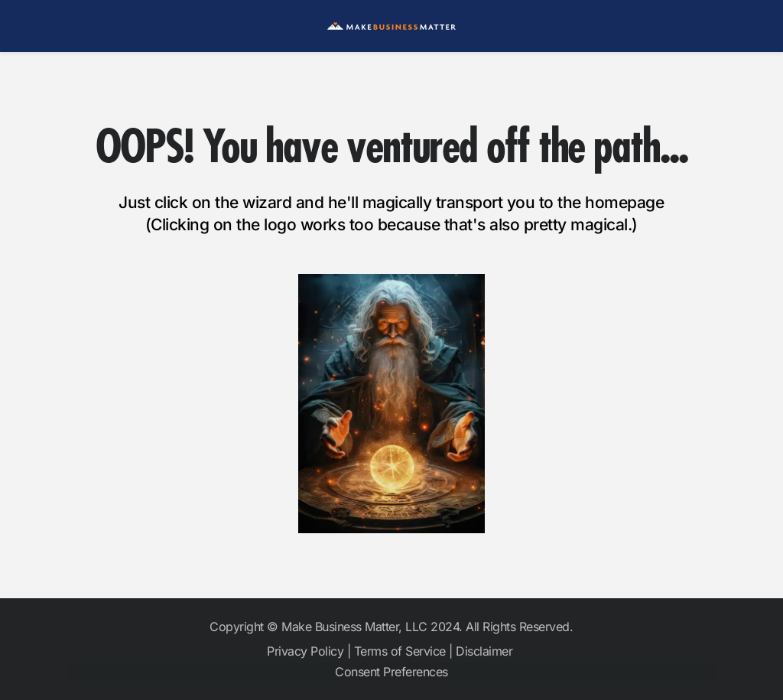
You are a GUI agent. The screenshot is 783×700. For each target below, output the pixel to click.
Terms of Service (400, 651)
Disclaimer (486, 651)
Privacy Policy (305, 651)
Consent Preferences (391, 672)
